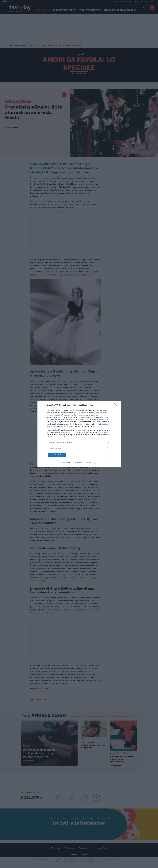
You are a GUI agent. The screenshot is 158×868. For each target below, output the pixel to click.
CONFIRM (58, 455)
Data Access (79, 463)
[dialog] (79, 434)
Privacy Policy (91, 463)
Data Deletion (67, 463)
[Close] (116, 405)
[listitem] (79, 442)
